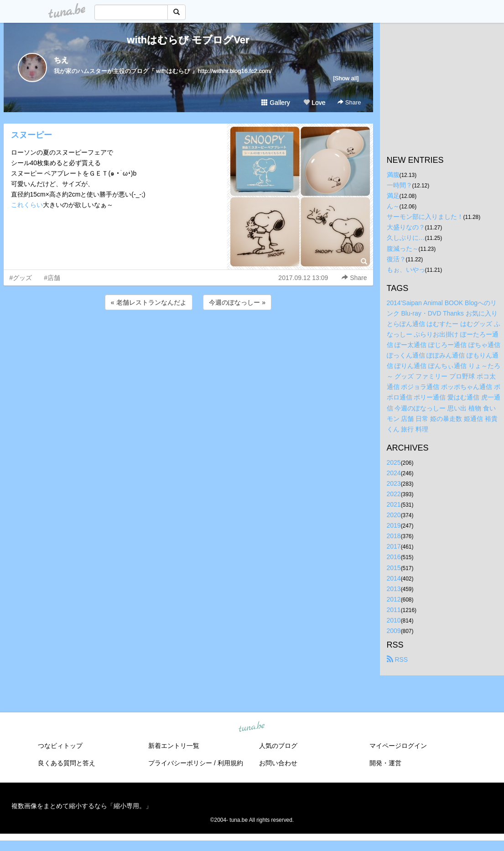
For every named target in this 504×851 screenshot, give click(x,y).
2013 (394, 589)
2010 (394, 620)
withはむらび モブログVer (188, 40)
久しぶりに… (406, 238)
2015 (394, 568)
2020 (394, 515)
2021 (394, 504)
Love (314, 103)
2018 (394, 536)
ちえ (61, 60)
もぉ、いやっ (406, 270)
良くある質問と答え (67, 763)
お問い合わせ (278, 763)
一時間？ (400, 185)
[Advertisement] (188, 337)
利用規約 (230, 763)
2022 (394, 494)
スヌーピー (31, 135)
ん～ (393, 206)
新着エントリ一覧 (174, 746)
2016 (394, 557)
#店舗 (52, 278)
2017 (394, 546)
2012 (394, 599)
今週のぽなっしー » (237, 302)
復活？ (396, 259)
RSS (397, 659)
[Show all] (346, 78)
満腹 (393, 175)
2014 (394, 578)
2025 (394, 462)
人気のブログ (278, 746)
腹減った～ (403, 249)
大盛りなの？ (406, 227)
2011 (394, 610)
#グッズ (21, 278)
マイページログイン (398, 746)
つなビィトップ (60, 746)
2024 (394, 473)
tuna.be (252, 727)
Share (349, 102)
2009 (394, 631)
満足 (393, 196)
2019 (394, 525)
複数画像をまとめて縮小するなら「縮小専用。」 (82, 806)
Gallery (275, 103)
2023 (394, 483)
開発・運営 (385, 763)
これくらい (27, 205)
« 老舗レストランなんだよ (149, 302)
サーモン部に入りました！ (425, 217)
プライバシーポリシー (180, 763)
